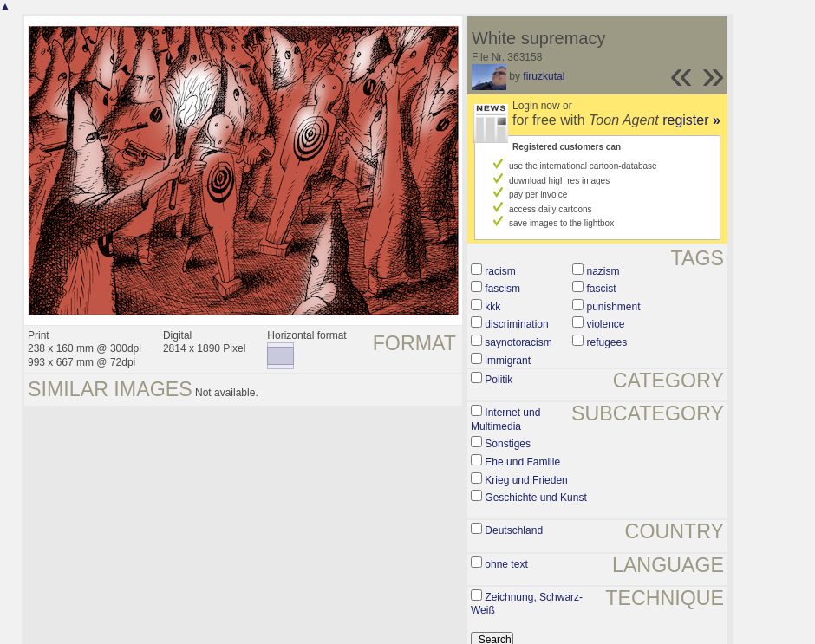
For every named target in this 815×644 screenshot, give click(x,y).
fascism (502, 289)
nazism (603, 271)
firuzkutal (544, 76)
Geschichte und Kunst (535, 498)
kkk (492, 307)
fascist (601, 289)
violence (605, 324)
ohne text (506, 564)
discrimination (516, 324)
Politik (499, 380)
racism (500, 271)
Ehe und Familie (522, 462)
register (691, 120)
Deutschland (514, 530)
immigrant (508, 361)
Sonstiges (508, 444)
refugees (606, 342)
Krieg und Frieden (526, 480)
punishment (613, 307)
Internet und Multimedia (505, 420)
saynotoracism (518, 342)
